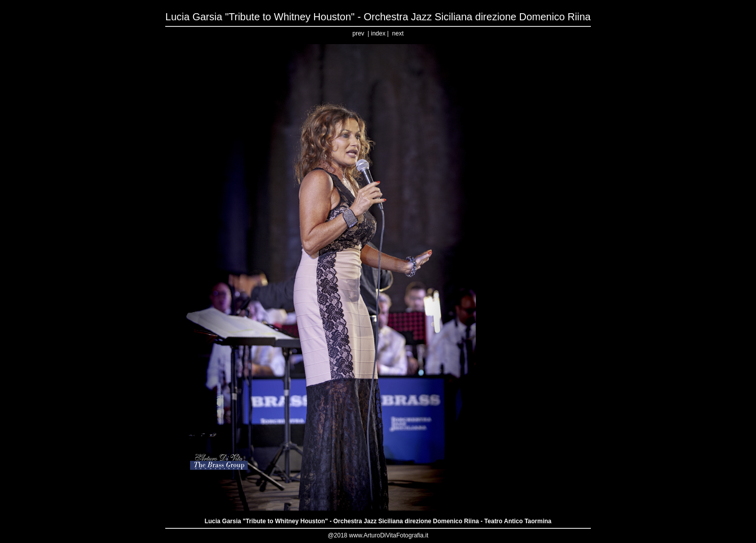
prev (358, 33)
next (398, 33)
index (378, 33)
